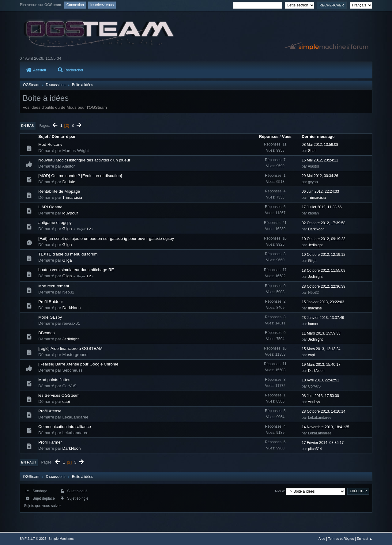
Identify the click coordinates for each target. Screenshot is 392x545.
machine (315, 308)
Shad (312, 151)
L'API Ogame (50, 207)
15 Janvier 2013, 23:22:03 (323, 302)
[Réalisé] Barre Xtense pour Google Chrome (78, 364)
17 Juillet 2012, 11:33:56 (322, 207)
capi (311, 355)
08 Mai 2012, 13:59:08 (320, 145)
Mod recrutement (54, 286)
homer (313, 324)
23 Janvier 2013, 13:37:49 (323, 318)
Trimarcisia (72, 197)
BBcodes (46, 333)
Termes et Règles (341, 539)
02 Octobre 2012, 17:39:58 (324, 223)
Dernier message (318, 136)
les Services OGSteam (59, 395)
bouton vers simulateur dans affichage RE (76, 270)
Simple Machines (61, 539)
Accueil (36, 70)
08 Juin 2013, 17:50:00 (320, 396)
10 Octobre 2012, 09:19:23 (324, 239)
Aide (322, 539)
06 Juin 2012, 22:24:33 (320, 191)
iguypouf (70, 213)
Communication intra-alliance (65, 427)
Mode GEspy (50, 317)
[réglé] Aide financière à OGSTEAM (70, 348)
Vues (286, 136)
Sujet (43, 136)
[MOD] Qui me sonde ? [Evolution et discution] (80, 176)
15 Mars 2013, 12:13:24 (321, 349)
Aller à (279, 491)
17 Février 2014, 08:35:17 (323, 443)
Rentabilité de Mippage (59, 191)
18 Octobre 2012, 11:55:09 (324, 271)
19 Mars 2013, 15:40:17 (321, 365)
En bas (28, 126)
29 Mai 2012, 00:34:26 (320, 176)
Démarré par (64, 136)
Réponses (269, 136)
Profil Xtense (50, 411)
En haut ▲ (365, 539)
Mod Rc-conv (50, 144)
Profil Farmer (50, 442)
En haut (29, 462)
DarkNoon (316, 229)
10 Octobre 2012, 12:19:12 (324, 255)
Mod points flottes (54, 380)
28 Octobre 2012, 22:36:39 (324, 286)
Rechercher (71, 70)
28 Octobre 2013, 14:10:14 (324, 411)
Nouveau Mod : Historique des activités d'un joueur (84, 160)
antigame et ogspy (55, 223)
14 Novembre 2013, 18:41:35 (325, 427)
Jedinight (315, 245)
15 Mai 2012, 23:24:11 (320, 160)
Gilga (67, 229)
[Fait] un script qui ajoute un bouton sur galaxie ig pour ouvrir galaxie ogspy (106, 238)
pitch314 (315, 449)
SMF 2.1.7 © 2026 (33, 539)
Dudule (69, 182)
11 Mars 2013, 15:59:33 (321, 333)
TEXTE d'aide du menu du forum (68, 254)
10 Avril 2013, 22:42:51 (320, 380)
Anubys (314, 402)
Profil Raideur (51, 302)
